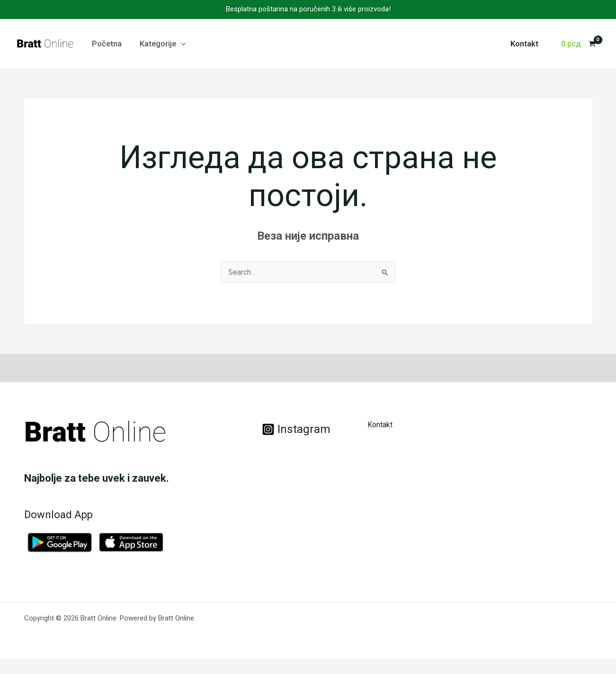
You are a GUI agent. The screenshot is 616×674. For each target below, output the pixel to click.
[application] (178, 44)
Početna (106, 44)
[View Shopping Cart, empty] (578, 44)
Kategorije (159, 44)
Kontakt (525, 44)
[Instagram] (296, 429)
